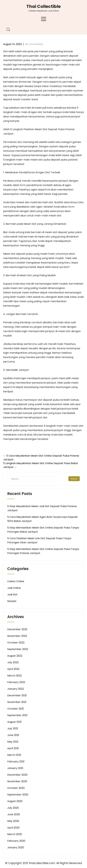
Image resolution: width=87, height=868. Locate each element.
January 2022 (16, 689)
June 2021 (13, 735)
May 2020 (13, 821)
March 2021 (14, 755)
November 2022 (17, 636)
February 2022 (16, 682)
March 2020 (15, 834)
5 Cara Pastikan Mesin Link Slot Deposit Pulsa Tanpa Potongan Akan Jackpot (39, 540)
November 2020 (17, 781)
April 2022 (13, 669)
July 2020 (13, 808)
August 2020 (15, 801)
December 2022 (17, 629)
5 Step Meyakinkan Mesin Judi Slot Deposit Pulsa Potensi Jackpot (42, 508)
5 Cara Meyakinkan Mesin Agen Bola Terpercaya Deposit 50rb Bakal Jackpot (42, 519)
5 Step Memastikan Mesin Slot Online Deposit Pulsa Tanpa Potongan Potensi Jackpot (43, 551)
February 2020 (16, 841)
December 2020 (17, 775)
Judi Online (14, 588)
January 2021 (15, 768)
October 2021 (16, 709)
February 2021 (16, 762)
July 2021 (13, 728)
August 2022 (15, 656)
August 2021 (14, 722)
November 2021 (17, 702)
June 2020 (14, 814)
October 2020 (16, 788)
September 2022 (18, 649)
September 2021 (17, 715)
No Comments (34, 44)
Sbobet (12, 601)
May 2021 (13, 742)
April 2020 (13, 828)
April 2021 (13, 748)
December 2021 (17, 695)
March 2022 (15, 676)
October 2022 (16, 643)
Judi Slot (12, 595)
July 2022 (13, 662)
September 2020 (18, 795)
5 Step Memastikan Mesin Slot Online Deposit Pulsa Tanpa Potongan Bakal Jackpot (43, 530)
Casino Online (16, 581)
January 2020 (16, 847)
